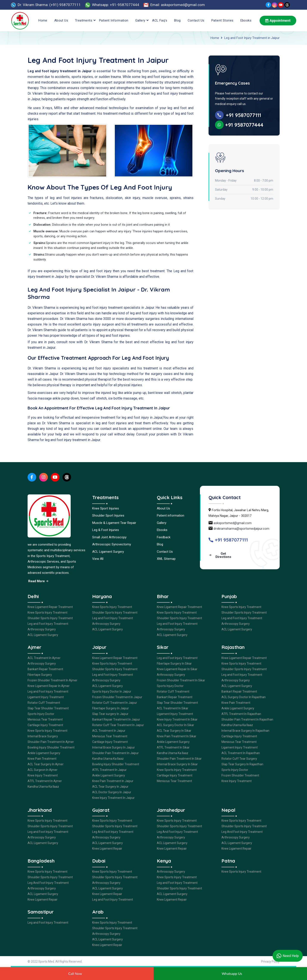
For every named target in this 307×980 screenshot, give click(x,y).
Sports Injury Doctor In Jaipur (112, 691)
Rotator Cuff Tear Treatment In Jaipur (118, 725)
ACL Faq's (160, 20)
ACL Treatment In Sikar (173, 708)
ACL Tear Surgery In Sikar (174, 731)
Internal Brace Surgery (43, 736)
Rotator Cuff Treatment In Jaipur (115, 703)
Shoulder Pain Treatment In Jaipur (115, 753)
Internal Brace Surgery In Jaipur (114, 747)
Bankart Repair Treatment (45, 669)
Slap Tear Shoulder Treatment (48, 708)
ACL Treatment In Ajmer (44, 658)
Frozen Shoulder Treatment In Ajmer (52, 680)
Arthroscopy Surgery (42, 629)
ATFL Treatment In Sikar (173, 747)
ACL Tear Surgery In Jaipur (110, 787)
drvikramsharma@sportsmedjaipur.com (241, 529)
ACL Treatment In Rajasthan (241, 753)
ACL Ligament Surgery (108, 552)
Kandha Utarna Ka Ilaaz (43, 787)
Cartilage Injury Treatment (45, 725)
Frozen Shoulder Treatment (240, 775)
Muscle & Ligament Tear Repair (114, 523)
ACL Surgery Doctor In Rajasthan (244, 697)
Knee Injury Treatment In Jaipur (113, 798)
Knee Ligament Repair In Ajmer (49, 686)
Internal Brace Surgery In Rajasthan (245, 731)
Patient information (114, 20)
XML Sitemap (166, 559)
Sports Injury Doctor (41, 714)
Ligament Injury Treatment (46, 697)
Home (43, 20)
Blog (177, 20)
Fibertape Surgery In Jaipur (111, 708)
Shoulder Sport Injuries (108, 515)
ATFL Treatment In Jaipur (109, 770)
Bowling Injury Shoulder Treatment (51, 747)
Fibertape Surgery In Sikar (174, 664)
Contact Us (196, 20)
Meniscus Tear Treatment (45, 719)
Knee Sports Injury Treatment (48, 613)
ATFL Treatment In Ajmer (45, 781)
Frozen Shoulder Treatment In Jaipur (117, 697)
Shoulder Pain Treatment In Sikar (179, 759)
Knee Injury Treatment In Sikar (177, 719)
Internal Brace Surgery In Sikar (177, 764)
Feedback (164, 537)
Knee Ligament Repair (107, 849)
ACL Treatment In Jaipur (109, 731)
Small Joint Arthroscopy (109, 537)
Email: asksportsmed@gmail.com (178, 5)
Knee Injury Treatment (43, 775)
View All (98, 559)
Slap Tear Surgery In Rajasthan (242, 764)
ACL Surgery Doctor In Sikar (175, 725)
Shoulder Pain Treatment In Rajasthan (247, 719)
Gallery (140, 20)
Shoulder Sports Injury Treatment (50, 618)
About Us (61, 20)
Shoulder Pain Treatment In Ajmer (51, 742)
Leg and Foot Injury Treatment (48, 624)
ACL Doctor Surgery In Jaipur (112, 792)
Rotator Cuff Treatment (44, 703)
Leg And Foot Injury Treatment (113, 832)
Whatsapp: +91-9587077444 (116, 5)
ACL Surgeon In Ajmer (43, 770)
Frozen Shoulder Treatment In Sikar (181, 680)
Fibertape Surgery (40, 675)
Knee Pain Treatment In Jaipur (113, 781)
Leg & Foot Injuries (106, 530)
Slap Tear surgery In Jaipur (110, 714)
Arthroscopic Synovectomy (112, 544)
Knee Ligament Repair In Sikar (177, 669)
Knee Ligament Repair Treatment (50, 607)
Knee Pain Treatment (42, 759)
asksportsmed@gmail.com (233, 523)
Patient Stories (222, 20)
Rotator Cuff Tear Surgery (239, 759)
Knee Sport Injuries (106, 508)
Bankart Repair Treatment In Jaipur (116, 719)
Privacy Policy (270, 961)
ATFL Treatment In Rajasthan (241, 714)
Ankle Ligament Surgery (44, 753)
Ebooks (246, 20)
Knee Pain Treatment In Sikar (177, 736)
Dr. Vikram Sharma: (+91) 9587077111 (49, 5)
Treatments (84, 20)
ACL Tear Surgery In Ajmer (46, 764)
